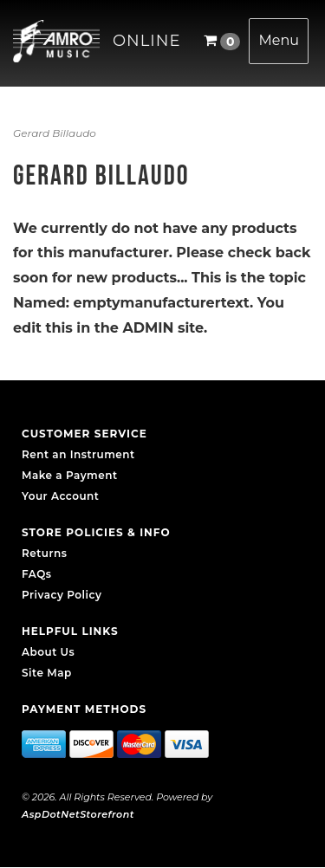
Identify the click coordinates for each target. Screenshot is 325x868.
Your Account (60, 496)
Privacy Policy (62, 595)
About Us (48, 652)
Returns (44, 553)
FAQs (36, 574)
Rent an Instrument (78, 454)
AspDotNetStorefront (78, 814)
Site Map (47, 673)
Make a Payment (70, 475)
